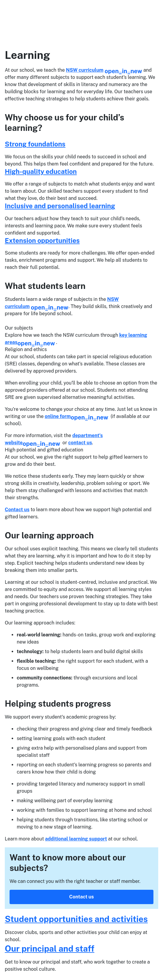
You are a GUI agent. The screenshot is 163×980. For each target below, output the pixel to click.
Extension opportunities (42, 241)
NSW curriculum (104, 70)
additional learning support (76, 839)
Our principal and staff (49, 948)
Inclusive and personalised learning (60, 206)
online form (77, 416)
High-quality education (41, 171)
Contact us (17, 510)
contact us (80, 443)
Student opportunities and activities (76, 919)
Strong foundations (35, 144)
